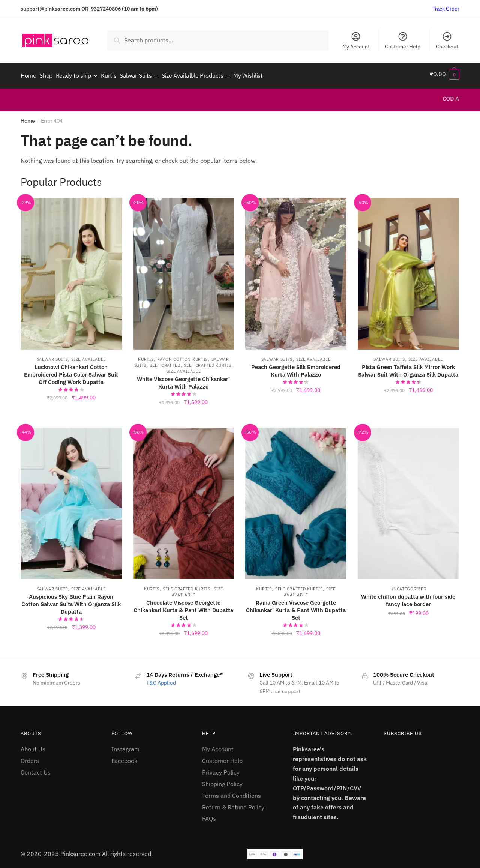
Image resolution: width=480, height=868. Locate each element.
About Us (33, 746)
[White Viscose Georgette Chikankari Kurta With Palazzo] (184, 270)
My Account (356, 41)
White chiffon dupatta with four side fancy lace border (408, 597)
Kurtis (146, 356)
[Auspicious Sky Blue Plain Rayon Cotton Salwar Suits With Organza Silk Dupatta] (71, 500)
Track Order (446, 9)
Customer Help (403, 41)
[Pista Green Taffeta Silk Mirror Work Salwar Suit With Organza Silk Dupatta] (408, 270)
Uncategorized (408, 586)
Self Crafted (165, 362)
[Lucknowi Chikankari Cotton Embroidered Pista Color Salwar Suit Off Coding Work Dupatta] (71, 270)
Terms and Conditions (232, 792)
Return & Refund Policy (233, 803)
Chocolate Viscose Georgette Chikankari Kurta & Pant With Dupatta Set (183, 607)
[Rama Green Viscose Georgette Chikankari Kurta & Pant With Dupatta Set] (296, 500)
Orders (30, 757)
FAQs (209, 815)
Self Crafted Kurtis (207, 362)
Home (28, 117)
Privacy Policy (221, 769)
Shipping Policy (222, 781)
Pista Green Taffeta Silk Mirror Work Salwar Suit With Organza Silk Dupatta (408, 367)
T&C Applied (161, 679)
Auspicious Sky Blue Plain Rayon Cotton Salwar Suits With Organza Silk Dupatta (71, 601)
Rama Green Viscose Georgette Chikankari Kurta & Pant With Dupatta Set (296, 607)
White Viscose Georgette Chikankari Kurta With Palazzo (183, 379)
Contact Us (36, 769)
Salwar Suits (52, 356)
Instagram (125, 746)
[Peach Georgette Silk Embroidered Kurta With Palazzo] (296, 270)
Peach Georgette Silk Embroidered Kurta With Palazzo (296, 367)
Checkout (447, 41)
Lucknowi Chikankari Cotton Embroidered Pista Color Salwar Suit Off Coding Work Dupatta (71, 371)
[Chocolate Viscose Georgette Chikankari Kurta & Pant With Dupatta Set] (184, 500)
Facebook (124, 757)
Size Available (88, 356)
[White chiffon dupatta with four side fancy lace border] (408, 500)
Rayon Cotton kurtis (182, 356)
